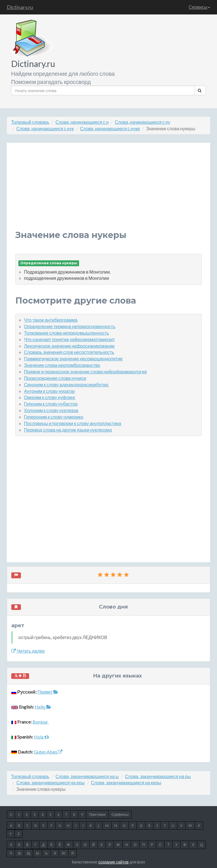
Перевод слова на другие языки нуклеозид (68, 430)
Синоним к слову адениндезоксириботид (66, 385)
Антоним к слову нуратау (50, 391)
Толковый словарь (30, 122)
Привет (48, 692)
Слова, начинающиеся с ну (142, 122)
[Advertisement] (108, 191)
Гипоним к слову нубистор (51, 404)
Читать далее (28, 651)
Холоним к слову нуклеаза (51, 410)
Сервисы (199, 7)
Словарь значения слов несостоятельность (69, 352)
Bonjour (41, 722)
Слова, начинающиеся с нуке (110, 128)
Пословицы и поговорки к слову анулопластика (73, 423)
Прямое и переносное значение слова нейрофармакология (85, 372)
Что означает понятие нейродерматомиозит (69, 339)
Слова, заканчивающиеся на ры (158, 776)
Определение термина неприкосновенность (70, 326)
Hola (42, 737)
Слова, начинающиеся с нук (45, 128)
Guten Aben (48, 752)
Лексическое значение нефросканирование (69, 346)
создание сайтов (113, 862)
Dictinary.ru (20, 7)
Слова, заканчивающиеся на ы (87, 776)
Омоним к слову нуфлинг (50, 397)
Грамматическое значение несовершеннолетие (73, 359)
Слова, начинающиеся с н (82, 122)
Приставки (97, 814)
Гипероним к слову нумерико (54, 417)
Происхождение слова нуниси (55, 378)
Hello (43, 707)
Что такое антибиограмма (51, 320)
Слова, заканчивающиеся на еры (51, 783)
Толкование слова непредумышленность (67, 333)
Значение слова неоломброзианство (62, 365)
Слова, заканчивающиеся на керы (126, 783)
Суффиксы (120, 814)
